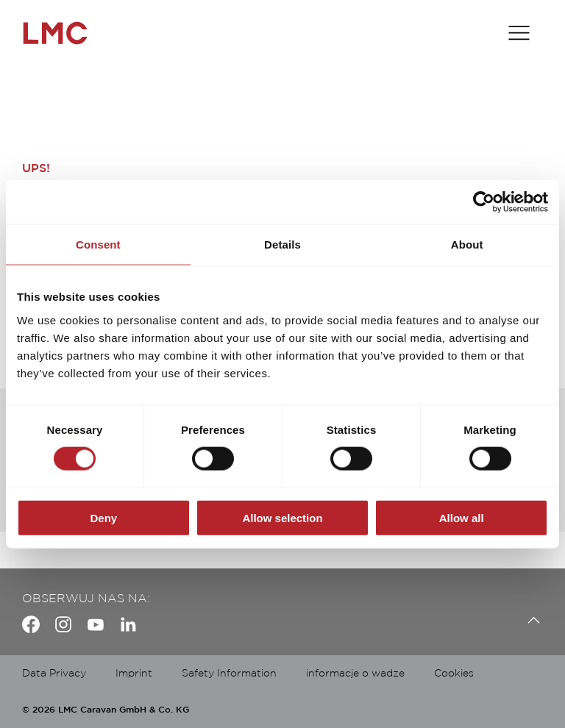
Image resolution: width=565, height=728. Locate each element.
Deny (103, 517)
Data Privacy (54, 674)
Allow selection (282, 517)
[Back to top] (530, 620)
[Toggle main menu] (519, 33)
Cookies (454, 674)
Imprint (134, 674)
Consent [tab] (98, 245)
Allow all (462, 517)
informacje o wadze (355, 674)
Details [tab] (282, 245)
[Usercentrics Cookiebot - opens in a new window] (484, 202)
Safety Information (229, 674)
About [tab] (467, 245)
